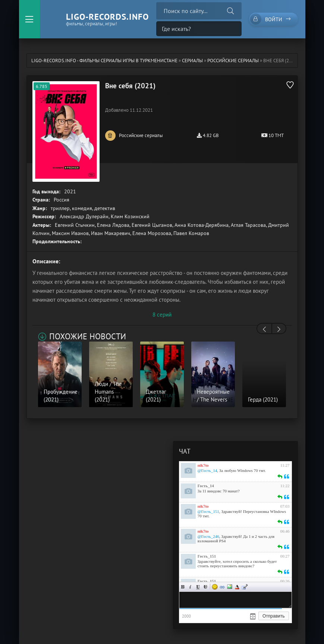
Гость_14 (206, 486)
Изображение (230, 587)
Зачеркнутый (205, 587)
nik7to (203, 465)
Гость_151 (207, 556)
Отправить (274, 616)
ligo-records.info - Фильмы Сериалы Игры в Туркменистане (104, 61)
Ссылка (222, 587)
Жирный (183, 587)
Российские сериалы (233, 61)
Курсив (191, 587)
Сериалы (192, 61)
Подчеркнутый (198, 587)
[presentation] (264, 329)
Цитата (245, 587)
